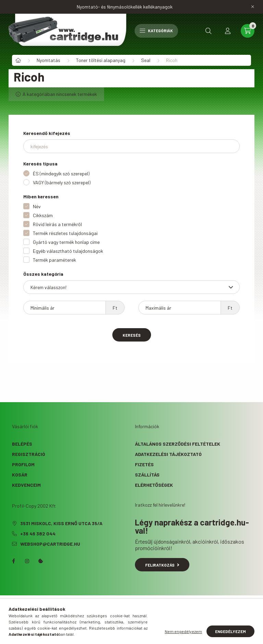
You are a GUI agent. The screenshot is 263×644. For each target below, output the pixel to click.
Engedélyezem (230, 631)
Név (37, 206)
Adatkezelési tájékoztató (168, 454)
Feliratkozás (162, 565)
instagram (27, 561)
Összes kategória (43, 274)
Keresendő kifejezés (47, 133)
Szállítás (147, 475)
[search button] (209, 31)
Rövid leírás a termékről (57, 224)
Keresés (132, 335)
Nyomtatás (48, 60)
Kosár (20, 475)
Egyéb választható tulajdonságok (68, 251)
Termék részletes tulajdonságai (65, 233)
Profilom (23, 464)
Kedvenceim (26, 485)
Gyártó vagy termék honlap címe (66, 242)
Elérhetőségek (154, 485)
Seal (146, 60)
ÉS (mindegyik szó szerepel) (61, 174)
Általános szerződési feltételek (178, 444)
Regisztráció (29, 454)
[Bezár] (253, 7)
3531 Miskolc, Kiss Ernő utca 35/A (61, 523)
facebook (13, 561)
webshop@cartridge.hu (50, 544)
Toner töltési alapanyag (101, 60)
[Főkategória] (18, 60)
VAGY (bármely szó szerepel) (62, 182)
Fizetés (144, 464)
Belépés (22, 444)
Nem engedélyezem (183, 631)
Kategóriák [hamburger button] (156, 30)
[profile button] (228, 31)
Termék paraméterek (54, 260)
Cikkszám (43, 215)
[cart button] (248, 31)
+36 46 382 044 (38, 534)
